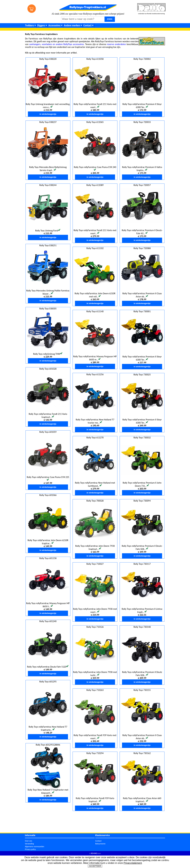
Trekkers (31, 25)
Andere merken (73, 25)
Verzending (29, 844)
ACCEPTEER (95, 866)
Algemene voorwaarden (35, 847)
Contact (88, 25)
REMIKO (94, 853)
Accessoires (55, 25)
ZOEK (110, 19)
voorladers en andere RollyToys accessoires (63, 44)
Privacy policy (30, 849)
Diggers (42, 25)
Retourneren (100, 844)
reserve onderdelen (116, 44)
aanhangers (35, 44)
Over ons (28, 841)
